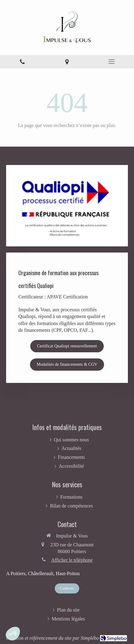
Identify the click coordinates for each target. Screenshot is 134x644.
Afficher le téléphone (72, 560)
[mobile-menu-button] (112, 62)
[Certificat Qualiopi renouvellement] (67, 346)
